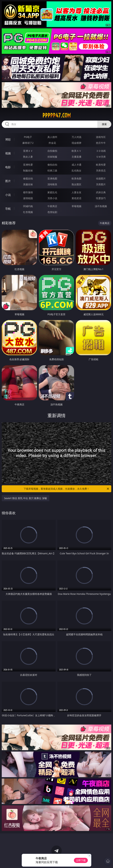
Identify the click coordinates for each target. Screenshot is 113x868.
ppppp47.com (57, 115)
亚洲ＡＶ (28, 151)
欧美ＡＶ (76, 151)
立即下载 (81, 860)
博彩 (8, 139)
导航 (8, 209)
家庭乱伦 (52, 192)
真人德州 (52, 137)
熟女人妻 (28, 157)
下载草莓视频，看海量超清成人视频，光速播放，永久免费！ (67, 489)
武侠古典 (101, 192)
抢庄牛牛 (101, 143)
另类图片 (101, 184)
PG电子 (28, 137)
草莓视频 (76, 206)
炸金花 (52, 143)
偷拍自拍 (52, 165)
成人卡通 (76, 165)
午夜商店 (52, 206)
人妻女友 (76, 192)
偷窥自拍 (28, 178)
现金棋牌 (76, 143)
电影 (8, 167)
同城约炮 (28, 206)
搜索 (104, 124)
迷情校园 (28, 198)
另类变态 (101, 171)
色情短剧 (52, 212)
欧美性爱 (101, 165)
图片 (8, 181)
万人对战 (76, 137)
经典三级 (52, 171)
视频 (8, 153)
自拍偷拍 (52, 151)
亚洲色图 (52, 178)
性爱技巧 (101, 198)
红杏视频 (28, 212)
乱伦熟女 (76, 171)
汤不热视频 (101, 206)
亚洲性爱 (28, 165)
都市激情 (28, 192)
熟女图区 (76, 184)
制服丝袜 (28, 171)
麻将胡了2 (28, 143)
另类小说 (52, 198)
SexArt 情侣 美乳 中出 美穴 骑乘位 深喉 (26, 498)
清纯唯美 (52, 184)
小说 (8, 195)
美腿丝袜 (28, 184)
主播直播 (76, 157)
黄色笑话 (76, 198)
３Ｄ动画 (101, 151)
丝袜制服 (52, 157)
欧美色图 (76, 178)
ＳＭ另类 (101, 157)
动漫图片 (101, 178)
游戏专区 (101, 137)
